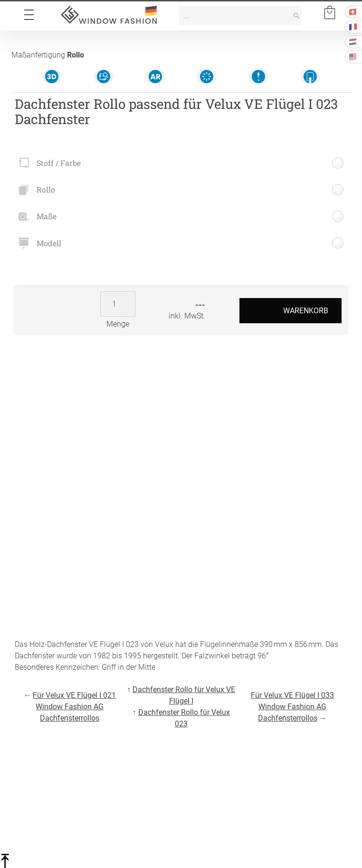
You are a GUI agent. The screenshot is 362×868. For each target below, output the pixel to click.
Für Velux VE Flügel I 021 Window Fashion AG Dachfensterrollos (74, 707)
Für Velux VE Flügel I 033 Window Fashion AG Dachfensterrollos (292, 707)
